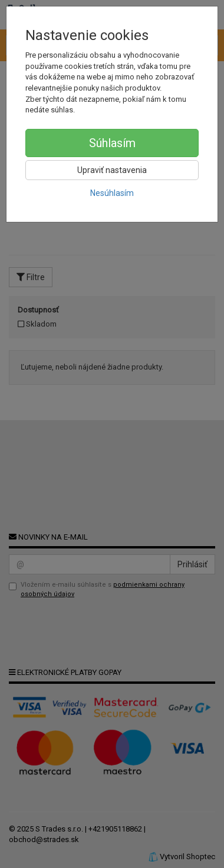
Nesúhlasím (112, 193)
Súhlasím (112, 143)
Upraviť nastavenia (112, 170)
